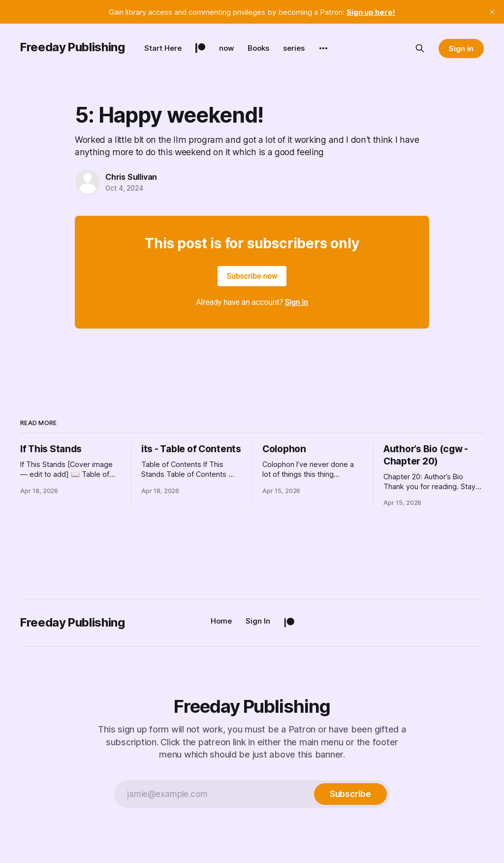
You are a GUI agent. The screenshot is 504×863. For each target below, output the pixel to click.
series (294, 48)
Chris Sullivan (131, 177)
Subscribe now (252, 276)
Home (221, 621)
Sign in (461, 49)
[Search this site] (420, 48)
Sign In (258, 621)
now (226, 48)
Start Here (163, 48)
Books (258, 48)
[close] (492, 12)
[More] (323, 48)
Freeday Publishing (73, 47)
